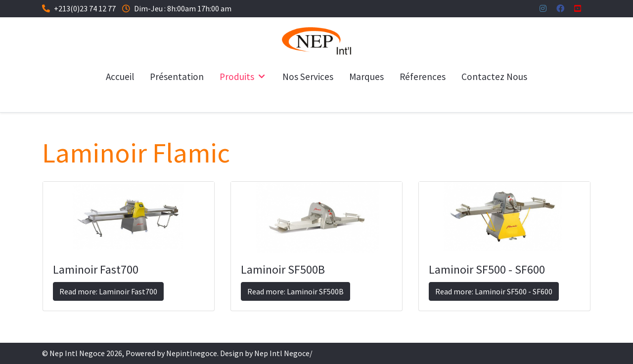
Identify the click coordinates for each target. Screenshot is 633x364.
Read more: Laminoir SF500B (295, 291)
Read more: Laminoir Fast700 (108, 291)
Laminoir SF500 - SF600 (487, 269)
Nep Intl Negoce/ (283, 353)
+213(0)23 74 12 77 (85, 8)
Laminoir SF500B (283, 269)
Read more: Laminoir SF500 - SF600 (494, 291)
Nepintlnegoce (192, 353)
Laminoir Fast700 (96, 269)
